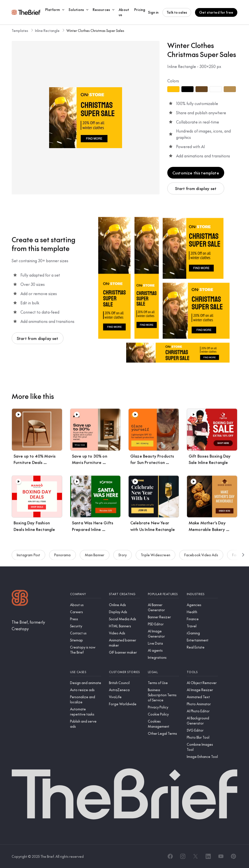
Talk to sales (177, 12)
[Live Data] (163, 643)
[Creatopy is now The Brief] (86, 650)
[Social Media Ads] (124, 619)
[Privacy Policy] (163, 707)
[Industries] (202, 594)
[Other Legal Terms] (163, 733)
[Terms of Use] (163, 683)
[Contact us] (86, 633)
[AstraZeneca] (124, 690)
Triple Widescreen (156, 557)
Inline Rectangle (47, 30)
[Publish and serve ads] (86, 724)
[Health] (202, 612)
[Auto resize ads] (86, 690)
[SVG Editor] (202, 730)
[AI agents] (163, 650)
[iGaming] (202, 633)
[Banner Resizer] (163, 617)
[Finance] (202, 619)
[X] (196, 856)
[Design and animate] (86, 683)
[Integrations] (163, 657)
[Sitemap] (86, 640)
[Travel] (202, 626)
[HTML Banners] (124, 626)
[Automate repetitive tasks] (86, 712)
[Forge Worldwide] (124, 704)
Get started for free (216, 12)
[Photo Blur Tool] (202, 737)
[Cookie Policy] (163, 714)
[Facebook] (170, 856)
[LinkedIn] (208, 856)
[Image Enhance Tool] (202, 757)
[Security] (86, 626)
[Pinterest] (233, 856)
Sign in (153, 12)
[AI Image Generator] (163, 634)
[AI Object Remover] (202, 683)
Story (123, 557)
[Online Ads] (124, 605)
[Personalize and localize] (86, 699)
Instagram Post (28, 557)
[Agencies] (202, 605)
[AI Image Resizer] (202, 690)
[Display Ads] (124, 612)
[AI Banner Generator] (163, 607)
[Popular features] (163, 594)
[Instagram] (183, 856)
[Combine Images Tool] (202, 747)
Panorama (62, 557)
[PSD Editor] (163, 624)
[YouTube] (221, 856)
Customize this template (196, 173)
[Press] (86, 619)
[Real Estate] (202, 647)
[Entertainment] (202, 640)
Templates (20, 30)
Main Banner (95, 557)
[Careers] (86, 612)
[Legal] (163, 672)
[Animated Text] (202, 697)
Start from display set (196, 188)
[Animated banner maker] (124, 643)
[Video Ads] (124, 633)
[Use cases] (86, 672)
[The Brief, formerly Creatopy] (37, 625)
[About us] (86, 605)
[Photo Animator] (202, 704)
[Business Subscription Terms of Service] (163, 695)
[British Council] (124, 683)
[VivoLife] (124, 697)
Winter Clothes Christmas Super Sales (95, 30)
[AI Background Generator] (202, 721)
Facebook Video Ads (201, 557)
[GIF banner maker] (124, 652)
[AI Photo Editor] (202, 711)
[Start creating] (124, 594)
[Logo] (20, 598)
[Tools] (202, 672)
